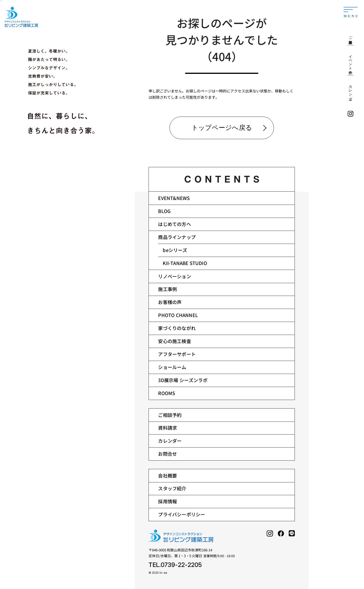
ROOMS (167, 393)
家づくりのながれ (177, 328)
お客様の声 (170, 302)
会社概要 (167, 476)
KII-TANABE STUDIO (185, 263)
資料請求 (167, 428)
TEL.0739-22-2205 (175, 565)
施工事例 (167, 289)
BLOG (164, 211)
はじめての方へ (174, 224)
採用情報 (167, 501)
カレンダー (170, 441)
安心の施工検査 (174, 341)
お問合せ (167, 454)
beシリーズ (175, 250)
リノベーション (174, 276)
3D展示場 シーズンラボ (183, 380)
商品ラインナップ (177, 237)
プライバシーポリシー (182, 514)
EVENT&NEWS (174, 198)
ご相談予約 (170, 415)
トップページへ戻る (222, 128)
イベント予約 (351, 61)
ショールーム (172, 367)
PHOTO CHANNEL (178, 315)
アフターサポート (177, 354)
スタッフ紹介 (172, 488)
